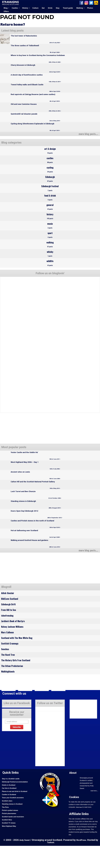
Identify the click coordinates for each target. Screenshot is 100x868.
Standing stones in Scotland (13, 826)
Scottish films (7, 842)
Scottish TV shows (9, 845)
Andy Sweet (26, 862)
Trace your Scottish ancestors (14, 820)
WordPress (83, 862)
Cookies (74, 819)
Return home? (14, 24)
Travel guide (68, 8)
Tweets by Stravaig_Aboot (44, 730)
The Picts (6, 829)
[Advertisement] (17, 582)
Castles (15, 8)
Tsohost (52, 865)
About (73, 795)
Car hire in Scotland (10, 810)
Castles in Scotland (10, 817)
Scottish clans (8, 823)
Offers (6, 11)
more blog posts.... (87, 133)
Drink (50, 8)
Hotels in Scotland (9, 807)
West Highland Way (10, 848)
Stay (58, 8)
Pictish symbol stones (11, 832)
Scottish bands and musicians (14, 839)
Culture (35, 8)
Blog (6, 8)
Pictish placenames (10, 835)
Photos (90, 8)
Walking (80, 8)
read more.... (94, 813)
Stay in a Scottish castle (12, 801)
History (25, 8)
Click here (79, 829)
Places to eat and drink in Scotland (16, 813)
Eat (43, 8)
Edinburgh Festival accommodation (16, 804)
